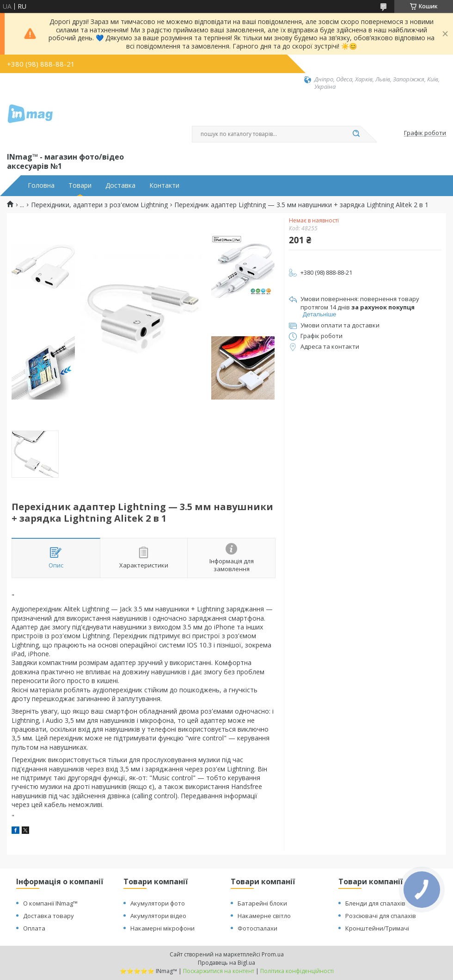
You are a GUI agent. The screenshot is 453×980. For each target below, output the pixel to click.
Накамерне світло (264, 916)
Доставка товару (49, 916)
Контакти (164, 185)
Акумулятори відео (158, 916)
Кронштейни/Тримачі (377, 928)
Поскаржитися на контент (219, 971)
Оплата (34, 928)
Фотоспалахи (257, 928)
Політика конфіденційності (297, 971)
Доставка (120, 185)
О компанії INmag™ (50, 903)
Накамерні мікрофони (162, 928)
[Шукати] (356, 134)
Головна (41, 185)
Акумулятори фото (158, 903)
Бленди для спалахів (375, 903)
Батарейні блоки (262, 903)
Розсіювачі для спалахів (381, 916)
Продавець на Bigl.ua (226, 963)
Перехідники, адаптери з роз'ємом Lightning (99, 205)
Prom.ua (273, 954)
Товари (80, 185)
